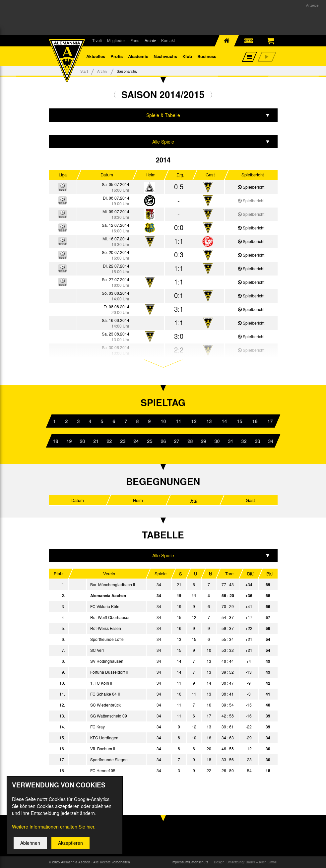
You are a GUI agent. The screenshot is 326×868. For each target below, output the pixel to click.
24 (136, 441)
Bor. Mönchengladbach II (113, 585)
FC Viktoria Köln (105, 606)
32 (244, 441)
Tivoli (97, 40)
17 (270, 421)
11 (178, 421)
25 (150, 441)
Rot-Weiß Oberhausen (110, 617)
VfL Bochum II (103, 749)
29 (203, 441)
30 (217, 441)
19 (69, 441)
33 (257, 441)
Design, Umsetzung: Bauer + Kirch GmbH (246, 862)
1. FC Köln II (101, 683)
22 (109, 441)
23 (123, 441)
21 (96, 441)
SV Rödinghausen (107, 661)
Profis (117, 56)
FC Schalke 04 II (105, 694)
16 (254, 421)
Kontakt (168, 40)
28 (190, 441)
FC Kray (98, 727)
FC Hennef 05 (103, 771)
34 (271, 441)
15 (239, 421)
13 (209, 421)
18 (55, 441)
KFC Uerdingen (104, 738)
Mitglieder (116, 40)
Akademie (138, 56)
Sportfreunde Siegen (109, 760)
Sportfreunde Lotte (107, 639)
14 (224, 421)
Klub (187, 56)
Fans (135, 40)
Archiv (150, 40)
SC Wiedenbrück (105, 705)
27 (176, 441)
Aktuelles (96, 56)
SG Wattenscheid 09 (109, 716)
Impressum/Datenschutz (190, 862)
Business (207, 56)
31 (230, 441)
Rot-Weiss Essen (106, 628)
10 (163, 421)
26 (163, 441)
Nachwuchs (165, 56)
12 (193, 421)
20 (82, 441)
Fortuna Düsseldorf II (109, 672)
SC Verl (97, 650)
